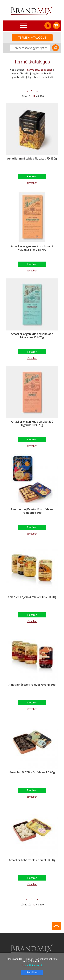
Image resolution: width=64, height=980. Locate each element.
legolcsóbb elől (20, 73)
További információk (32, 965)
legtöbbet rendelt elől (41, 77)
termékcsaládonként (40, 70)
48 (37, 96)
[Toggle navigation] (23, 26)
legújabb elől (18, 77)
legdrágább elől (41, 73)
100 (42, 96)
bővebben (32, 183)
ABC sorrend (17, 70)
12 (34, 96)
